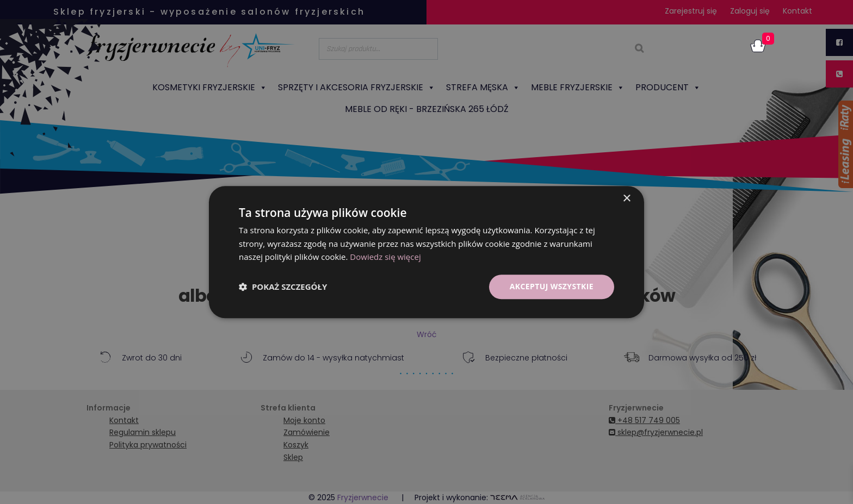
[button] (283, 287)
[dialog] (426, 252)
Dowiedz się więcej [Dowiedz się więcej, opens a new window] (385, 257)
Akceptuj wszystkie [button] (552, 286)
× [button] (626, 199)
